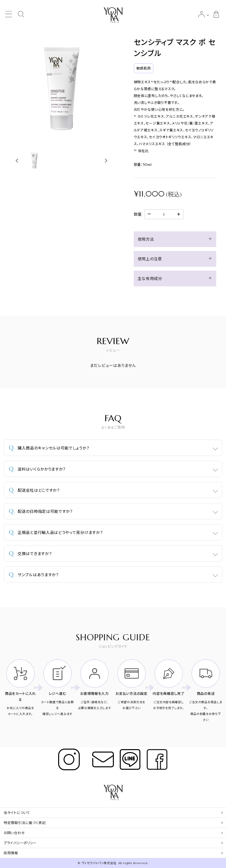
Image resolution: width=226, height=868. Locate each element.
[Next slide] (106, 161)
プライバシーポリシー (20, 843)
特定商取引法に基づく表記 (25, 823)
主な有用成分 (150, 279)
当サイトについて (17, 813)
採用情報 (11, 853)
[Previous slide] (17, 161)
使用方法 (146, 239)
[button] (34, 161)
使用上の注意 (150, 259)
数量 (138, 214)
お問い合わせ (14, 833)
